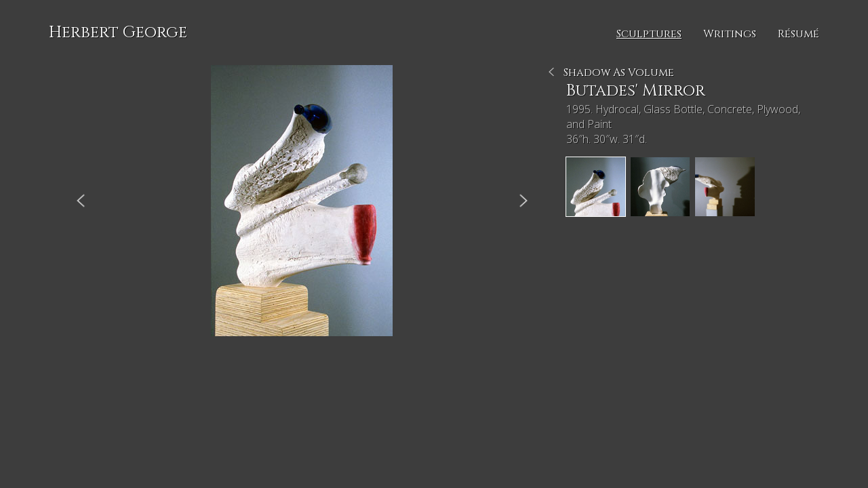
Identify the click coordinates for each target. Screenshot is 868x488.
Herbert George (118, 33)
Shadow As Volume (619, 73)
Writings (730, 34)
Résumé (798, 34)
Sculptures (649, 34)
